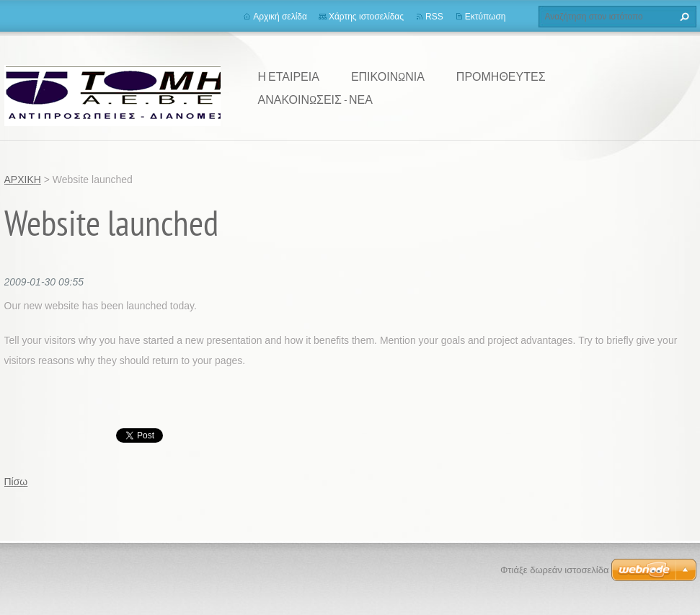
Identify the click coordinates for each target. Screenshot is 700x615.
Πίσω (16, 482)
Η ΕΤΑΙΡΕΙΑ (289, 76)
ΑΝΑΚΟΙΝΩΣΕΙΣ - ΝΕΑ (315, 99)
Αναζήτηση (683, 17)
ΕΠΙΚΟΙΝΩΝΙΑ (388, 76)
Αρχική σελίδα (280, 17)
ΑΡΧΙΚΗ (23, 180)
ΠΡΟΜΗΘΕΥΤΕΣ (501, 76)
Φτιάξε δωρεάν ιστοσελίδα (554, 570)
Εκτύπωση (486, 17)
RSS (434, 17)
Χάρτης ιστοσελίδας (366, 17)
